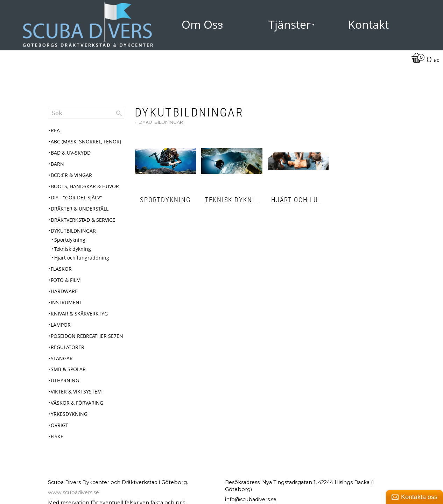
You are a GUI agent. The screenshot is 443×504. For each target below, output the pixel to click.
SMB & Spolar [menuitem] (68, 369)
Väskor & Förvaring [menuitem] (77, 403)
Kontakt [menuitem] (368, 24)
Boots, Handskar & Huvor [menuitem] (85, 186)
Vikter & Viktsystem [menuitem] (76, 392)
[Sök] (119, 113)
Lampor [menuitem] (61, 325)
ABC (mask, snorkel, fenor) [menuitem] (86, 141)
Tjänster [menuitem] (290, 24)
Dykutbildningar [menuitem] (73, 231)
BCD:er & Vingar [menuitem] (71, 175)
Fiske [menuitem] (57, 436)
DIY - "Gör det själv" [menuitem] (76, 197)
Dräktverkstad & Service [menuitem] (83, 220)
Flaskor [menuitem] (61, 269)
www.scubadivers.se (73, 492)
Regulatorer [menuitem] (68, 347)
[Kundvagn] (424, 60)
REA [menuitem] (55, 130)
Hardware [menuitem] (64, 291)
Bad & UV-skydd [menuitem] (71, 153)
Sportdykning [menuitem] (70, 240)
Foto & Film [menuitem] (66, 280)
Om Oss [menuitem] (202, 24)
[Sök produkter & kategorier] (86, 113)
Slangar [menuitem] (62, 358)
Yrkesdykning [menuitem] (69, 414)
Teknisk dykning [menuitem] (73, 249)
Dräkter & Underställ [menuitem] (80, 209)
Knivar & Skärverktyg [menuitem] (79, 314)
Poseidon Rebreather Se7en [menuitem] (87, 336)
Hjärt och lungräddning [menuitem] (82, 258)
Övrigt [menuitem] (59, 425)
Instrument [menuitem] (66, 302)
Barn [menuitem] (57, 164)
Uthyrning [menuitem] (65, 380)
